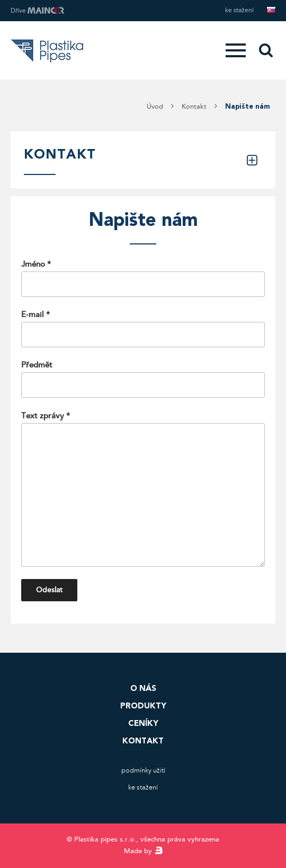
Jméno (143, 278)
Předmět (143, 379)
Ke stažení (239, 10)
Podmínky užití (143, 770)
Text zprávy (143, 489)
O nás (143, 688)
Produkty (143, 706)
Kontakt (143, 741)
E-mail (143, 328)
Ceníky (143, 723)
